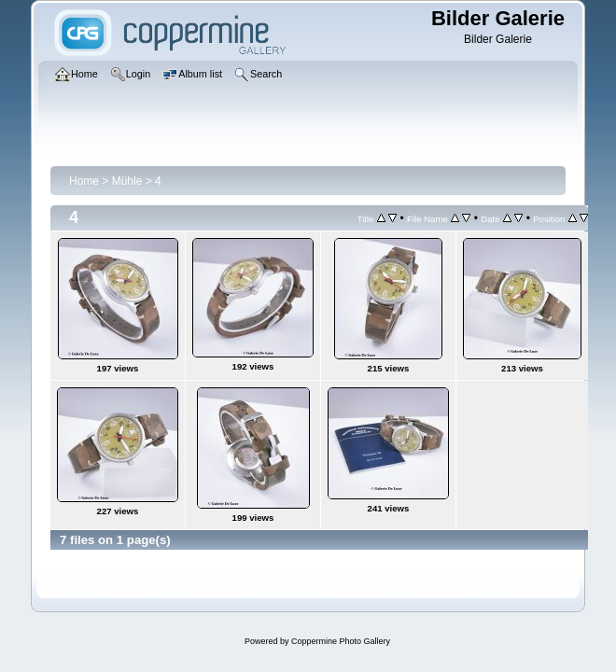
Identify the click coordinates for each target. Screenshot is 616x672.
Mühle (127, 181)
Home (84, 181)
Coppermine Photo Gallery (341, 641)
